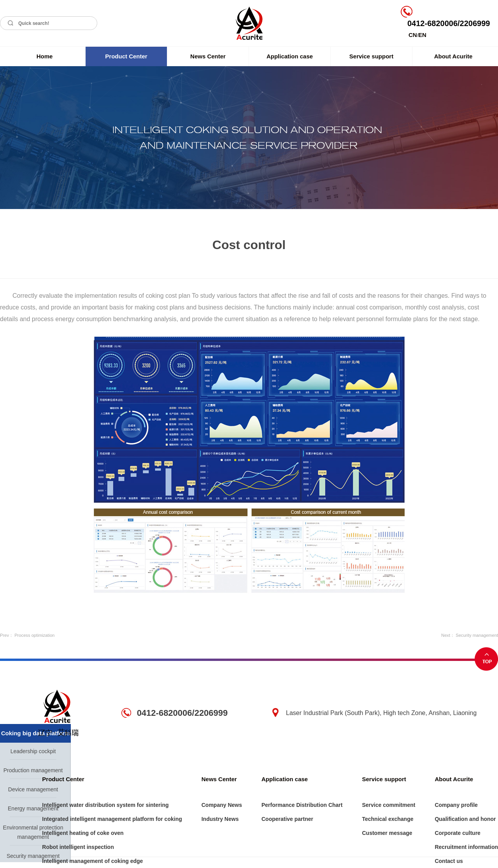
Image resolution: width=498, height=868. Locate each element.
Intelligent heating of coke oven (83, 833)
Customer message (387, 833)
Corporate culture (457, 833)
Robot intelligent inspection (78, 847)
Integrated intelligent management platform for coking (112, 819)
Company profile (456, 805)
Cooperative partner (287, 819)
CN (413, 35)
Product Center (126, 56)
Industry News (220, 819)
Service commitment (388, 805)
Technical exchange (388, 819)
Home (45, 56)
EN (422, 35)
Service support (371, 56)
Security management (477, 635)
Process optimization (34, 635)
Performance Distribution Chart (302, 805)
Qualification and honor (465, 819)
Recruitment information (466, 847)
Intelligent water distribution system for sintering (105, 805)
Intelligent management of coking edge (92, 861)
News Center (208, 56)
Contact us (449, 861)
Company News (222, 805)
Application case (290, 56)
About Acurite (453, 56)
